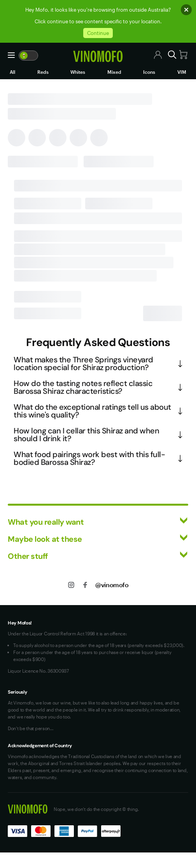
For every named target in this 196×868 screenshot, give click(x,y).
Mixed (114, 72)
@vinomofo (112, 585)
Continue (98, 33)
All (12, 72)
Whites (78, 72)
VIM (182, 72)
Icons (149, 72)
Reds (43, 72)
